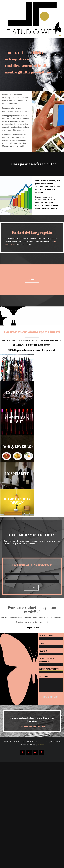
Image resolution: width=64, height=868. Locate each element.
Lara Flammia (41, 745)
